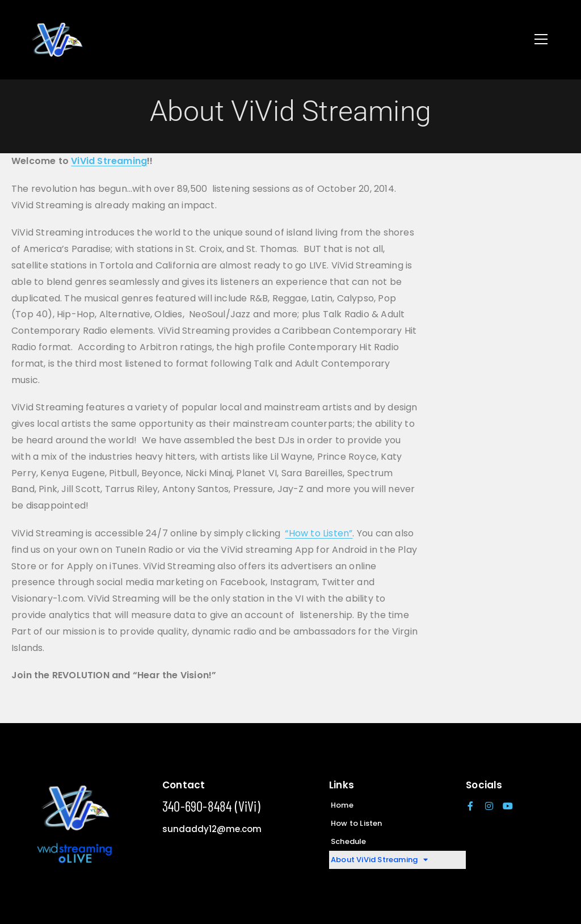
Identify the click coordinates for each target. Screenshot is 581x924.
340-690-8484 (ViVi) (211, 806)
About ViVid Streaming (379, 860)
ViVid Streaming (109, 161)
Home (342, 805)
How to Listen (357, 823)
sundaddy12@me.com (212, 829)
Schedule (349, 841)
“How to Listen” (319, 533)
